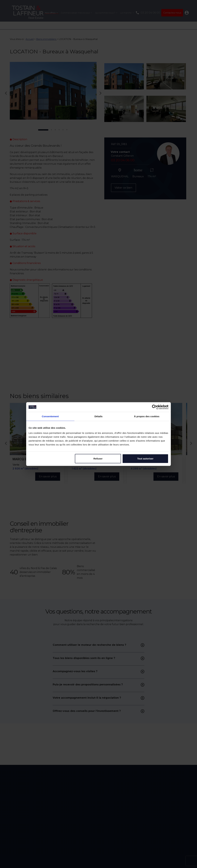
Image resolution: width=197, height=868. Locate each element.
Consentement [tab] (50, 416)
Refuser (98, 458)
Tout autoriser (145, 458)
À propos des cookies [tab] (147, 416)
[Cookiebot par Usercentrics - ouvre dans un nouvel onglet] (154, 407)
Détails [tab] (98, 416)
